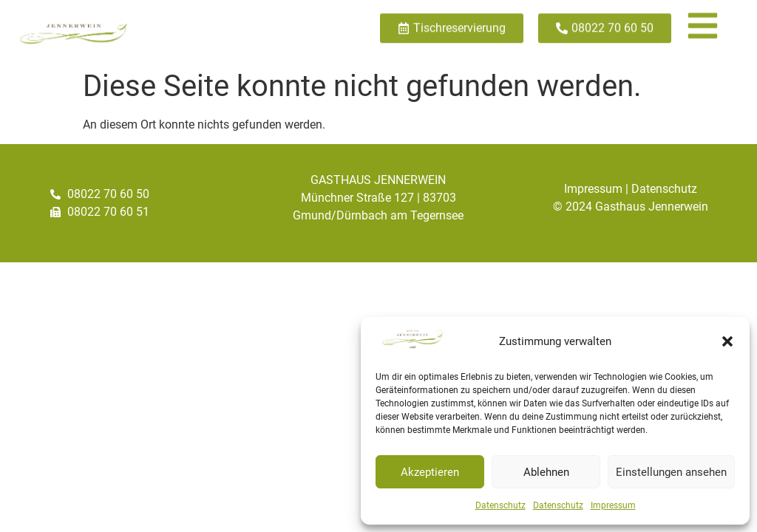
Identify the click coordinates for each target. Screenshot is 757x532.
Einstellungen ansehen (671, 472)
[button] (727, 341)
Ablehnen (546, 472)
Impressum (613, 505)
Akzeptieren (430, 472)
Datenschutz (500, 505)
